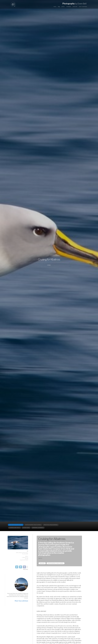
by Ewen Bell (74, 3)
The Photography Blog (16, 525)
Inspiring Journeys (38, 528)
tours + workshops (83, 6)
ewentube (69, 6)
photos (63, 6)
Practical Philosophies (51, 525)
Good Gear (26, 528)
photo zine (75, 6)
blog (59, 6)
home (55, 6)
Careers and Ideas (15, 528)
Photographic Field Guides (33, 525)
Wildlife (42, 563)
